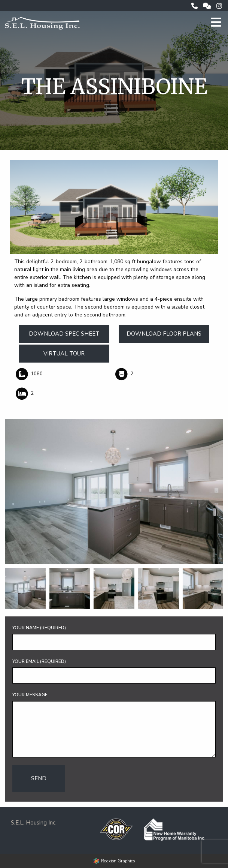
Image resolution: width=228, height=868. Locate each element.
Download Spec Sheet (64, 334)
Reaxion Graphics (118, 861)
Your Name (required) (39, 628)
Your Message (30, 695)
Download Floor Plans (164, 334)
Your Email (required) (39, 661)
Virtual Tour (64, 354)
